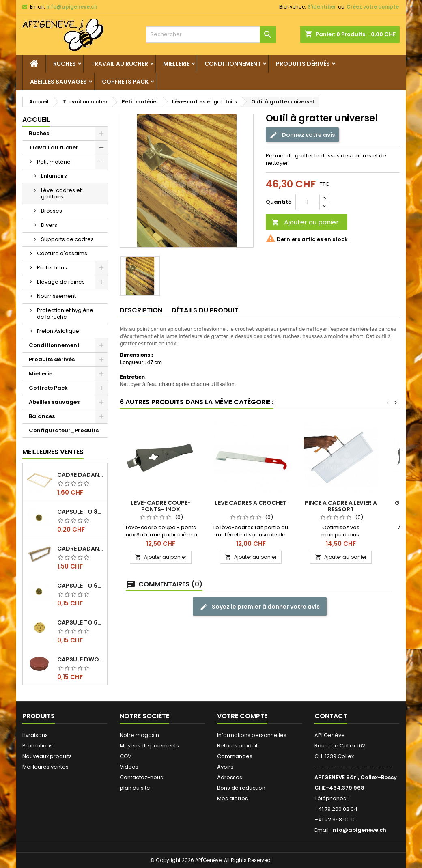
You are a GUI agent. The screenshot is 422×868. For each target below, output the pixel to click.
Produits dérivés (303, 64)
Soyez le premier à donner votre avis (260, 607)
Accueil (36, 120)
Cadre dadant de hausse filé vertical (81, 549)
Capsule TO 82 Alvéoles (81, 512)
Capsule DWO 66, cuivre (81, 659)
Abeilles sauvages (58, 82)
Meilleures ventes (45, 767)
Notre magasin (139, 735)
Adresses (230, 777)
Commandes (235, 756)
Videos (129, 767)
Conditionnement (233, 64)
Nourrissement (56, 296)
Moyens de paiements (149, 746)
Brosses (52, 211)
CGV (126, 756)
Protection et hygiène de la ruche (65, 313)
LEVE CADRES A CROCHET (251, 503)
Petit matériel (54, 162)
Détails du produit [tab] (205, 310)
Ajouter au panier (305, 222)
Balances (42, 416)
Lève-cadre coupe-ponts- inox (161, 506)
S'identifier (322, 7)
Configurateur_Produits (64, 430)
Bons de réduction (241, 788)
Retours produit (237, 746)
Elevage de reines (61, 282)
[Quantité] (308, 202)
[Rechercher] (211, 34)
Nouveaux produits (47, 756)
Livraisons (35, 735)
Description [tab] (141, 310)
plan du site (135, 788)
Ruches (65, 64)
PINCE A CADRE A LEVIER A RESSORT (341, 506)
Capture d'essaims (62, 253)
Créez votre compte (373, 7)
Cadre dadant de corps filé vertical (81, 475)
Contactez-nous (141, 777)
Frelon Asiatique (58, 331)
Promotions (38, 746)
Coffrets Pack (125, 82)
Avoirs (225, 767)
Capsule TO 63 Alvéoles (81, 586)
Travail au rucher (119, 64)
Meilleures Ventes (53, 452)
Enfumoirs (54, 176)
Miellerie (176, 64)
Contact (331, 716)
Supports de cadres (67, 239)
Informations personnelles (252, 735)
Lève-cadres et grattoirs (61, 193)
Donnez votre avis (302, 135)
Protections (52, 268)
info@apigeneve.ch (72, 7)
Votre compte (242, 716)
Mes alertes (233, 798)
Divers (49, 225)
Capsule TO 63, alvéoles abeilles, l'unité (81, 622)
